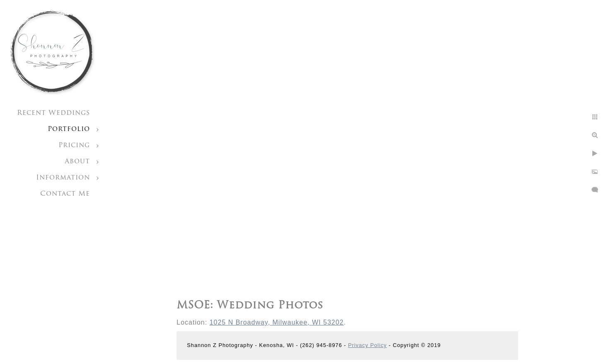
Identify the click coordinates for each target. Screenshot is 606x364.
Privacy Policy (368, 345)
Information (63, 178)
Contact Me (65, 194)
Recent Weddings (53, 113)
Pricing (74, 146)
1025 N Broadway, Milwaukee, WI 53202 (276, 322)
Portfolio (69, 129)
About (77, 162)
